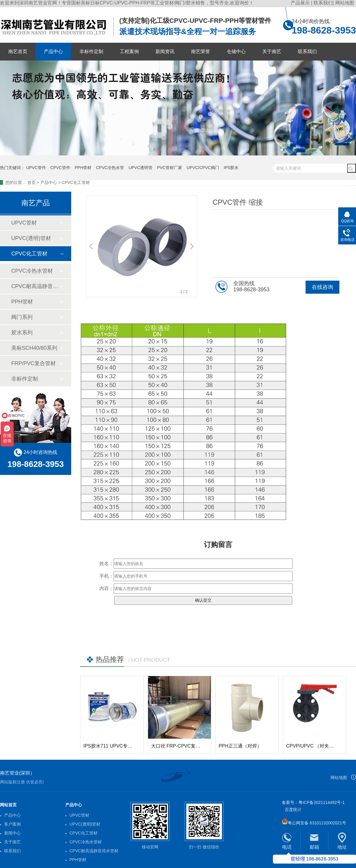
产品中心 (53, 51)
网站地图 (345, 3)
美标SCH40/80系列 (34, 348)
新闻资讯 (165, 51)
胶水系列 (22, 333)
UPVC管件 (36, 168)
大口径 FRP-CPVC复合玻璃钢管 (185, 746)
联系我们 (323, 3)
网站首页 (8, 805)
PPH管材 (83, 168)
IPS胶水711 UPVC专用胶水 (113, 746)
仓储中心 (236, 51)
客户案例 (12, 824)
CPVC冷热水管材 (32, 271)
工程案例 (129, 51)
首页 (31, 182)
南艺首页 (18, 51)
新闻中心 (12, 833)
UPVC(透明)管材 (31, 238)
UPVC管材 (24, 223)
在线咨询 (322, 287)
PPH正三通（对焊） (240, 746)
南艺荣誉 (201, 51)
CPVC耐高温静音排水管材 (35, 286)
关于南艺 (272, 51)
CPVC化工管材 (76, 182)
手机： (107, 576)
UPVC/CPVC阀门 (203, 168)
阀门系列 (22, 317)
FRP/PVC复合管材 (34, 363)
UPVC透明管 (140, 168)
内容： (107, 588)
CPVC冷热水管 (110, 168)
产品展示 (301, 3)
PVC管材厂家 (170, 168)
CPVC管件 (60, 168)
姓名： (107, 563)
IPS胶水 (231, 168)
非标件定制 (91, 51)
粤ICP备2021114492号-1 (322, 802)
